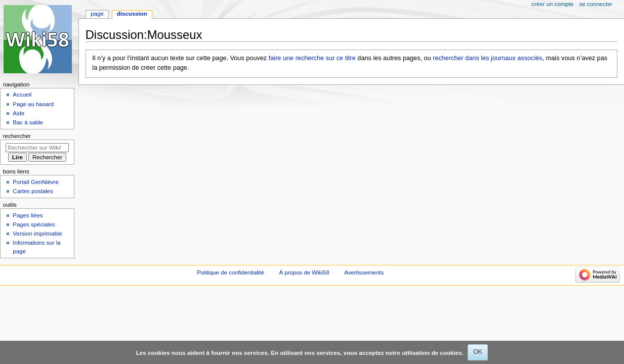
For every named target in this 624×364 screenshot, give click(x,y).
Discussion (132, 14)
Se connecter (596, 4)
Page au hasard (33, 104)
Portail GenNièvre (35, 182)
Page (97, 14)
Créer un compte (552, 4)
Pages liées (28, 215)
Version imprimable (37, 234)
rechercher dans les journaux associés (488, 58)
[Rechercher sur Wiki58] (37, 148)
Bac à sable (28, 122)
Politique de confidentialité (231, 272)
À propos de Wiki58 (304, 272)
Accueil (22, 95)
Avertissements (364, 272)
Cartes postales (33, 191)
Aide (18, 113)
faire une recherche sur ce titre (312, 58)
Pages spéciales (34, 224)
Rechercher (17, 136)
